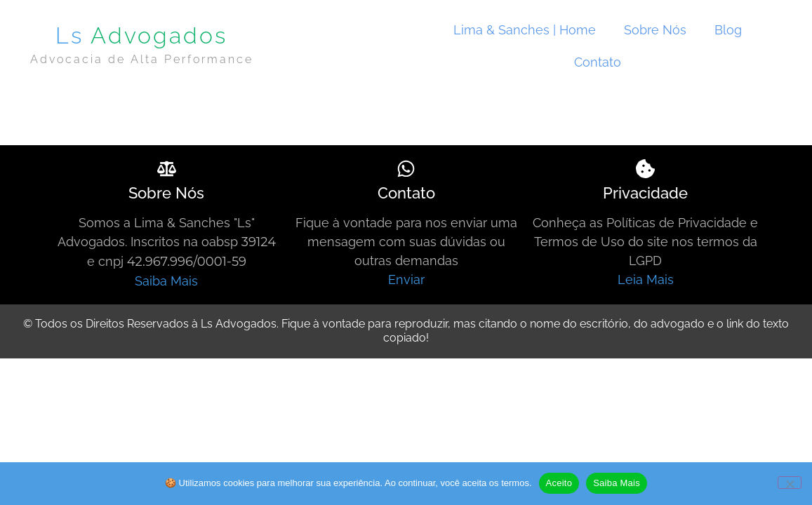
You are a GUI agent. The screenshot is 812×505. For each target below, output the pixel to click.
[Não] (790, 483)
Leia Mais (646, 280)
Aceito (559, 483)
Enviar (406, 280)
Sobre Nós (655, 30)
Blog (728, 30)
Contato (598, 62)
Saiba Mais (166, 281)
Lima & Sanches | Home (525, 30)
